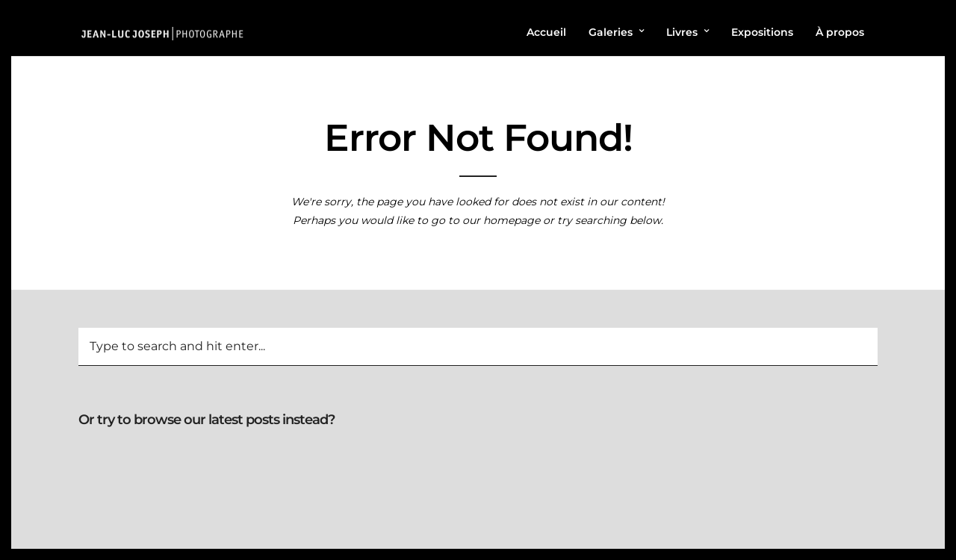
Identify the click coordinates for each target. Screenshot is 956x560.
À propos (840, 32)
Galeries (611, 32)
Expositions (762, 32)
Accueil (546, 32)
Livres (682, 32)
